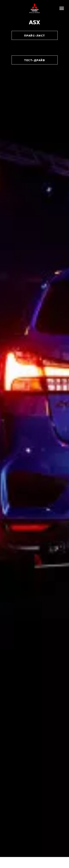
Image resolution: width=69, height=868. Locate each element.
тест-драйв (34, 60)
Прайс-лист (35, 35)
